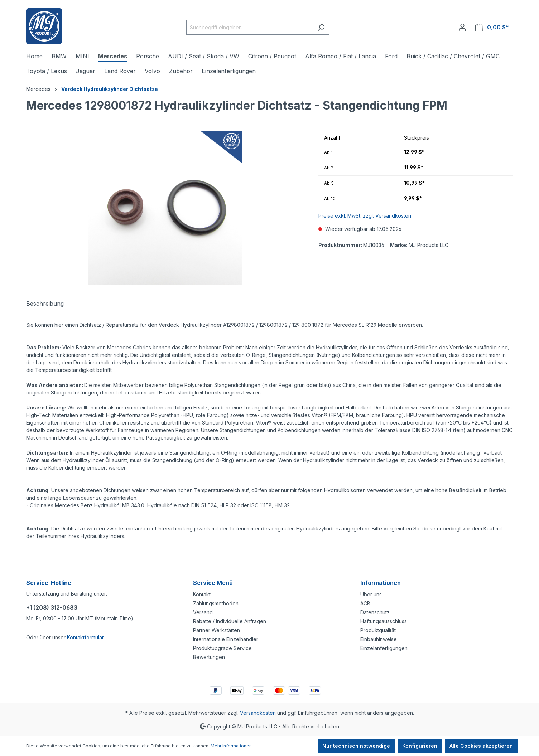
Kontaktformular (85, 637)
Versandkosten (258, 713)
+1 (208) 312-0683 (52, 607)
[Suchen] (321, 27)
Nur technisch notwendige (356, 746)
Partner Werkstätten (216, 630)
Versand (203, 612)
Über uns (371, 594)
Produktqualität (378, 630)
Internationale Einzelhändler (226, 639)
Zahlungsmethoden (216, 603)
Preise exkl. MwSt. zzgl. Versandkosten (365, 216)
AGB (365, 603)
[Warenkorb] (492, 27)
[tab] (45, 304)
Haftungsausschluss (384, 621)
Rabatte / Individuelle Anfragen (230, 621)
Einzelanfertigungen (384, 648)
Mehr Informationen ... (233, 746)
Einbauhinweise (379, 639)
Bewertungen (209, 657)
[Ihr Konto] (462, 27)
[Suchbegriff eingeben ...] (250, 27)
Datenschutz (375, 612)
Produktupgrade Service (222, 648)
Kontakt (202, 594)
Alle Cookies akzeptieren (481, 746)
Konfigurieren (420, 746)
